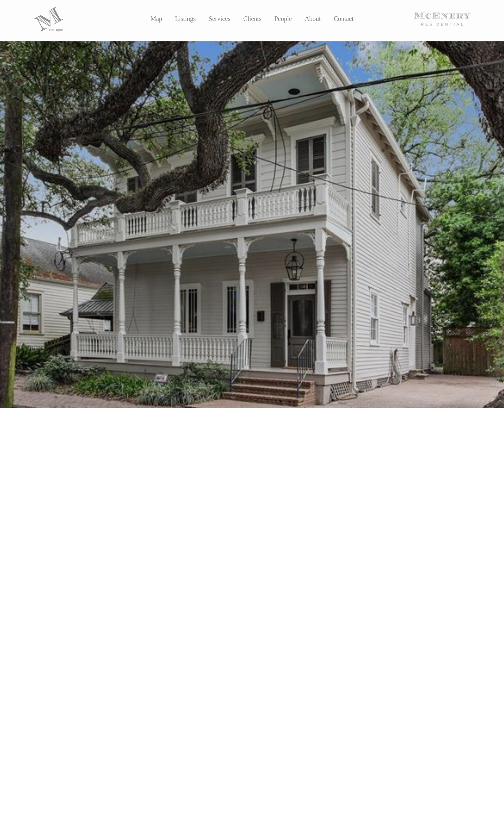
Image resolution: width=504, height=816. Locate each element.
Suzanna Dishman (200, 548)
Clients (252, 19)
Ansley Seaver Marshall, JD (125, 548)
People (283, 19)
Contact (344, 19)
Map (156, 19)
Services (220, 19)
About (313, 19)
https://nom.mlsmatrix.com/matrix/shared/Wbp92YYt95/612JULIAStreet (128, 597)
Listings (185, 19)
